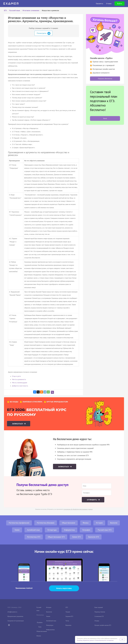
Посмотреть (44, 33)
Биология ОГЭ (94, 537)
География (86, 530)
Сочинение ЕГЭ (99, 616)
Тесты (67, 621)
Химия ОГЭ (76, 537)
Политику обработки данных (85, 640)
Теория (68, 612)
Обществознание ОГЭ (56, 537)
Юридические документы (15, 616)
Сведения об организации (16, 621)
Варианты (68, 625)
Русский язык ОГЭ (105, 530)
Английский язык (33, 530)
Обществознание (69, 523)
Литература (52, 530)
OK (122, 639)
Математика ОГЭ (34, 537)
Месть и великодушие (20, 383)
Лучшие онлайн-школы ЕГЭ (103, 625)
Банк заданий (99, 607)
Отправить (92, 500)
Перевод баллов (100, 612)
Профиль (40, 622)
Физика (86, 523)
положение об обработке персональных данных (78, 509)
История (99, 523)
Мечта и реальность (19, 379)
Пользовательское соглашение (104, 640)
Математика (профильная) (19, 523)
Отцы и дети (16, 376)
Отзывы (97, 621)
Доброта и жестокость (20, 386)
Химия (17, 530)
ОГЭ (67, 607)
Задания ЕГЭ (69, 616)
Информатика (69, 530)
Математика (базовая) (46, 523)
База (40, 627)
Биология (114, 523)
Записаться (18, 424)
